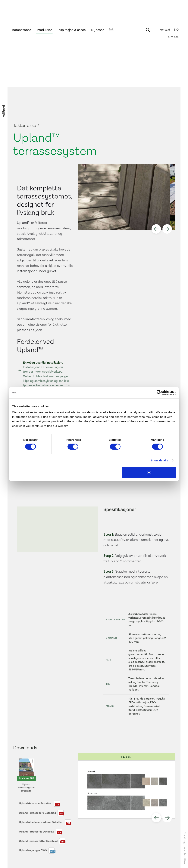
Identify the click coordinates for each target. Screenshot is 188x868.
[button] (156, 229)
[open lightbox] (124, 197)
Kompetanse (22, 30)
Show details (160, 460)
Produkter (44, 30)
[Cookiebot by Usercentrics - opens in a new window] (159, 393)
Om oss (173, 37)
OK (149, 472)
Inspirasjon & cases (72, 30)
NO (176, 30)
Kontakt (165, 30)
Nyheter (97, 30)
